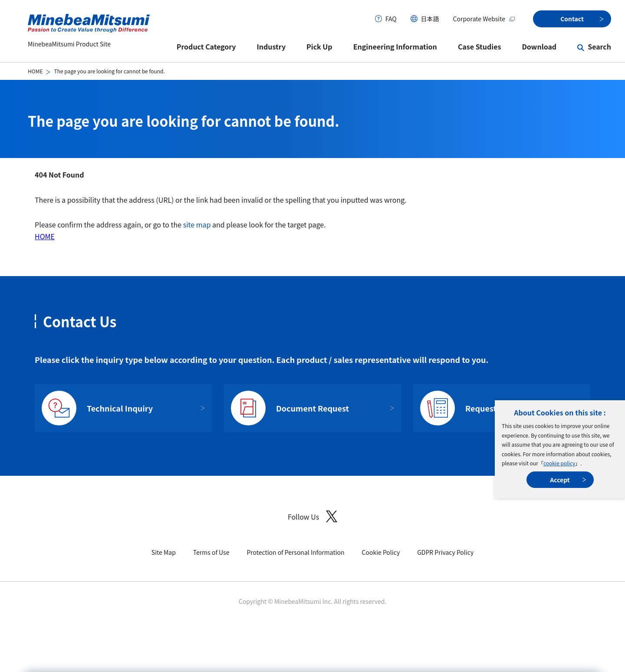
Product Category (206, 46)
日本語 (430, 19)
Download (539, 46)
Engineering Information (395, 46)
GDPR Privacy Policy (445, 552)
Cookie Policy (381, 552)
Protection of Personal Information (295, 552)
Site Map (164, 552)
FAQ (391, 19)
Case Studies (480, 46)
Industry (271, 46)
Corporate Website (484, 19)
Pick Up (319, 46)
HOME (35, 71)
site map (197, 224)
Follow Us (312, 516)
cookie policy (559, 463)
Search (599, 46)
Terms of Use (211, 552)
